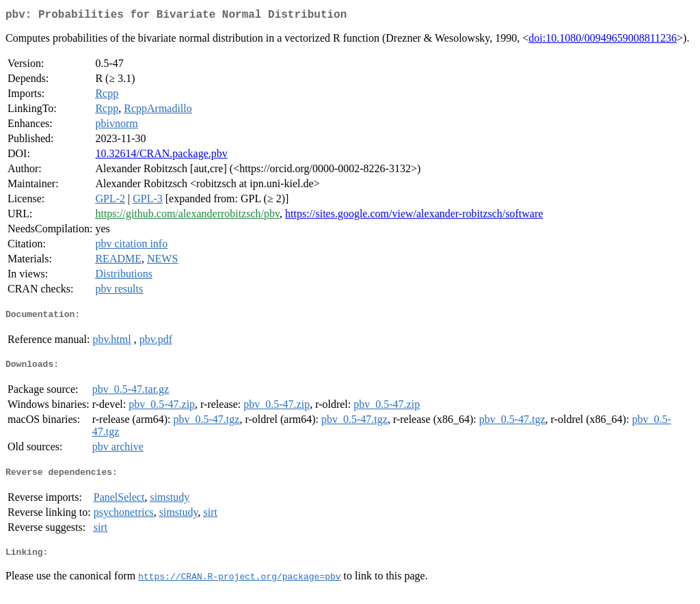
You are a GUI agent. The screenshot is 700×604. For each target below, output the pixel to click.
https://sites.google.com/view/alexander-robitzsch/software (414, 216)
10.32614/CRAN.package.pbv (161, 156)
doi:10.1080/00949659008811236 (603, 41)
